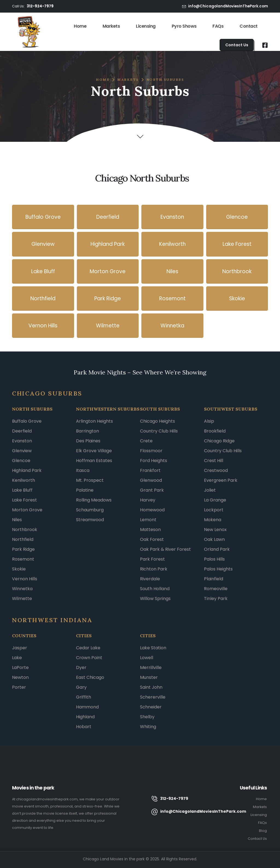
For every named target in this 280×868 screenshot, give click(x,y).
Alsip (209, 421)
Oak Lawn (214, 539)
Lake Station (153, 648)
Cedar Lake (88, 648)
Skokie (19, 569)
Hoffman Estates (94, 461)
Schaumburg (90, 510)
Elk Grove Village (94, 451)
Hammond (87, 707)
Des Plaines (88, 441)
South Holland (155, 589)
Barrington (87, 431)
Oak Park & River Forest (165, 549)
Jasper (20, 648)
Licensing (146, 26)
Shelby (147, 717)
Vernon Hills (25, 579)
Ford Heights (154, 461)
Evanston (22, 441)
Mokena (213, 520)
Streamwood (90, 520)
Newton (20, 677)
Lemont (148, 520)
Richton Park (154, 569)
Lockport (214, 510)
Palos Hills (214, 559)
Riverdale (150, 579)
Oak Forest (152, 539)
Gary (81, 687)
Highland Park (27, 470)
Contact (249, 26)
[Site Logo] (29, 32)
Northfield (23, 539)
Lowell (147, 658)
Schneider (151, 707)
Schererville (153, 697)
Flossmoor (151, 451)
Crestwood (216, 470)
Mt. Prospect (90, 480)
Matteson (150, 530)
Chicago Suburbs (47, 393)
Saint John (151, 687)
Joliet (210, 490)
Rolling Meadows (94, 500)
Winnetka (22, 589)
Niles (17, 520)
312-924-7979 (40, 6)
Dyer (81, 667)
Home (80, 26)
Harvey (148, 500)
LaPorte (20, 667)
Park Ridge (23, 549)
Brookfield (215, 431)
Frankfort (150, 470)
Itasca (83, 470)
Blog (263, 831)
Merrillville (151, 667)
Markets (111, 26)
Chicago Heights (157, 421)
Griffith (84, 697)
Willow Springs (155, 599)
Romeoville (216, 589)
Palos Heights (218, 569)
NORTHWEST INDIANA (52, 620)
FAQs (218, 26)
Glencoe (21, 461)
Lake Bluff (22, 490)
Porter (19, 687)
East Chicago (90, 677)
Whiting (148, 727)
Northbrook (25, 530)
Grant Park (152, 490)
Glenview (22, 451)
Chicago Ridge (219, 441)
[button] (237, 45)
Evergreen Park (221, 480)
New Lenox (215, 530)
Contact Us (257, 839)
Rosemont (23, 559)
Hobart (84, 727)
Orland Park (217, 549)
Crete (146, 441)
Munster (149, 677)
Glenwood (151, 480)
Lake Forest (24, 500)
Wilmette (22, 599)
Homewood (152, 510)
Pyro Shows (184, 26)
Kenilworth (24, 480)
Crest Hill (214, 461)
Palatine (85, 490)
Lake (17, 658)
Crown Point (89, 658)
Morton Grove (27, 510)
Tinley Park (216, 599)
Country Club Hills (159, 431)
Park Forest (152, 559)
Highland (85, 717)
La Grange (215, 500)
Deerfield (22, 431)
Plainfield (214, 579)
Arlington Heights (94, 421)
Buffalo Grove (27, 421)
